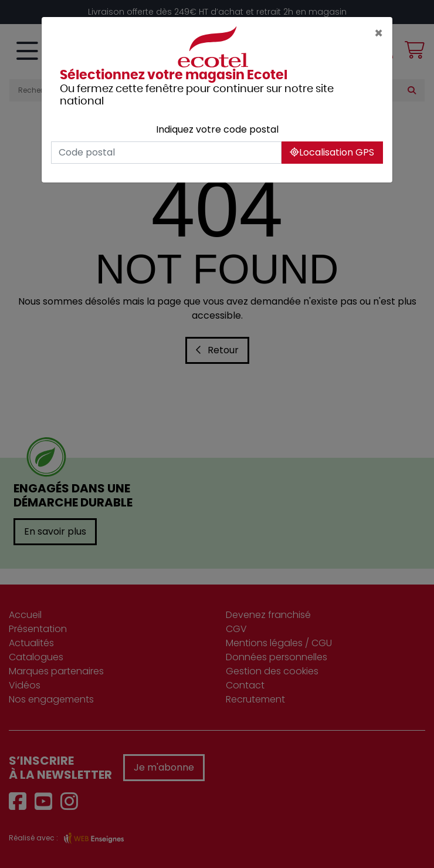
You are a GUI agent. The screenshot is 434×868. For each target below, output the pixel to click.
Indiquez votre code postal (217, 129)
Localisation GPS (332, 152)
